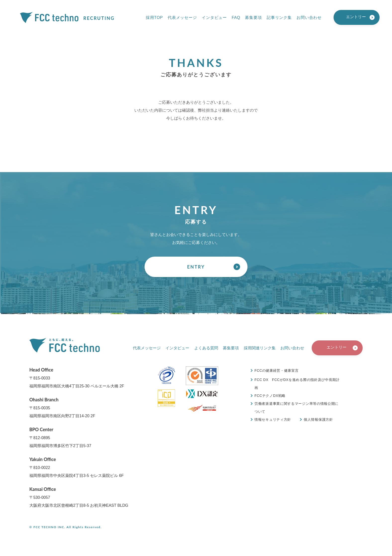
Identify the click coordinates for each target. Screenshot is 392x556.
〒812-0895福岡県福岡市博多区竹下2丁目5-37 (60, 437)
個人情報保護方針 (318, 419)
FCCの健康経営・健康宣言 (277, 371)
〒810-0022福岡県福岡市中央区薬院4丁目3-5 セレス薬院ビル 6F (77, 467)
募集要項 (253, 18)
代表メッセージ (182, 18)
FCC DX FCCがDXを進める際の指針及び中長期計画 (297, 384)
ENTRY (196, 267)
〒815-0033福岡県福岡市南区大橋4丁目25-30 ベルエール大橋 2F (77, 378)
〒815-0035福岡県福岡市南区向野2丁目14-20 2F (62, 407)
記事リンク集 (279, 18)
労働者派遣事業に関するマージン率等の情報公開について (296, 408)
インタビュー (214, 18)
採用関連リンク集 (260, 348)
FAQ (236, 18)
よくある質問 (206, 348)
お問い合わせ (309, 18)
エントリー (356, 17)
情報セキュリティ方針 (273, 419)
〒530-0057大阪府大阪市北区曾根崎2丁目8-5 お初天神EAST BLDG (79, 497)
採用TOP (154, 18)
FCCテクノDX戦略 (270, 396)
